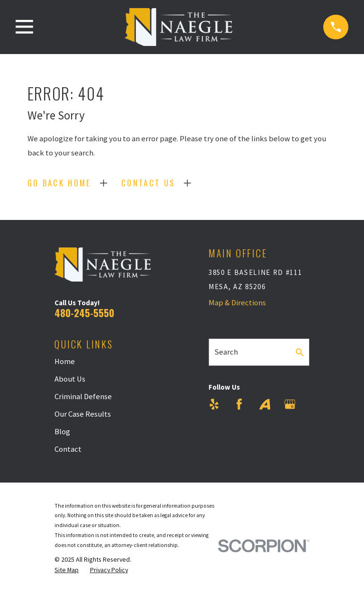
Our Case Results (83, 414)
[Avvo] (265, 404)
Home (65, 361)
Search (226, 352)
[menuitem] (67, 570)
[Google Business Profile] (290, 404)
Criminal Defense (83, 397)
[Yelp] (214, 404)
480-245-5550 (84, 313)
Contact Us (148, 183)
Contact (68, 449)
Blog (62, 432)
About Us (70, 379)
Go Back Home (59, 183)
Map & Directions (237, 303)
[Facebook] (239, 404)
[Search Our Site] (300, 352)
